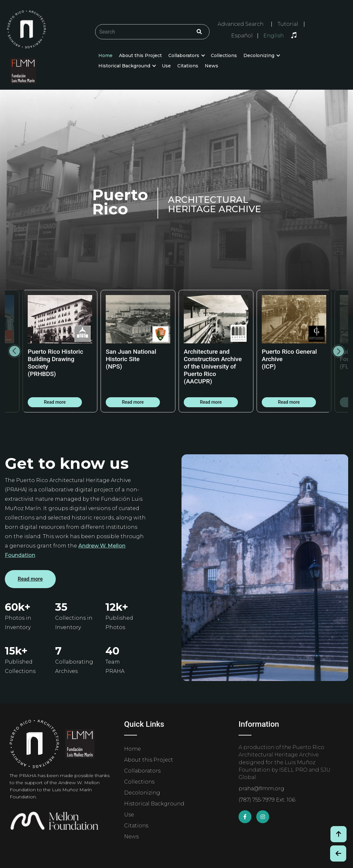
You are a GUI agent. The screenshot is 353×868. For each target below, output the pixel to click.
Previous (15, 351)
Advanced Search (240, 24)
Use (166, 66)
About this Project (140, 55)
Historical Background (124, 66)
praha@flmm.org (261, 789)
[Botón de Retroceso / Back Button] (338, 853)
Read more (55, 402)
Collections (224, 55)
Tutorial (288, 24)
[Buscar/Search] (152, 32)
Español (242, 36)
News (211, 66)
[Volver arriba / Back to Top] (338, 834)
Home (105, 55)
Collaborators (184, 55)
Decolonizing (259, 55)
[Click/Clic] (199, 32)
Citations (188, 66)
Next (338, 351)
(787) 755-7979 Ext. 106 (267, 800)
